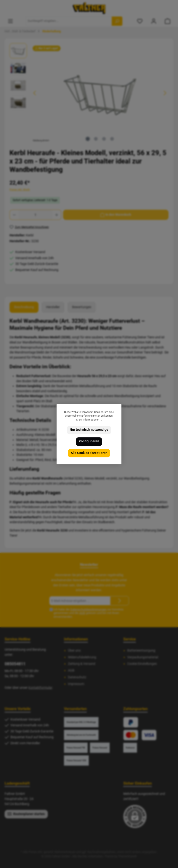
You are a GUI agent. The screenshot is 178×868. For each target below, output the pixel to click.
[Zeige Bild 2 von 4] (96, 139)
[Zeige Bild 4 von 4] (112, 139)
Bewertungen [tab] (82, 307)
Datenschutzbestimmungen (88, 609)
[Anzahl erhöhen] (57, 215)
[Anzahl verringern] (14, 215)
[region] (89, 93)
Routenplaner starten (26, 814)
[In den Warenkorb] (116, 215)
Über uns (74, 651)
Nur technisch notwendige (89, 430)
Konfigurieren (89, 441)
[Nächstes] (165, 93)
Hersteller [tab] (53, 307)
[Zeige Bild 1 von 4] (88, 139)
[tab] (24, 307)
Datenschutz (77, 677)
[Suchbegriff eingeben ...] (69, 21)
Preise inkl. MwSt (20, 190)
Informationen (76, 639)
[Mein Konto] (154, 21)
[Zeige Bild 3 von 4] (104, 139)
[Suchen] (117, 21)
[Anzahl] (35, 215)
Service (130, 639)
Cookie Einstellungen (142, 664)
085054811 (15, 664)
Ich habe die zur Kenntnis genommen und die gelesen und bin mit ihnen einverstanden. (89, 613)
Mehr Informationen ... (89, 419)
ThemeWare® (127, 856)
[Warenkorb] (168, 21)
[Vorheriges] (35, 93)
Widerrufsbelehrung (82, 657)
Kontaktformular (40, 688)
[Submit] (120, 601)
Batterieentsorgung (141, 651)
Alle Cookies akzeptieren (89, 453)
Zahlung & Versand (82, 664)
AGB (82, 613)
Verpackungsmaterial (143, 657)
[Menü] (10, 21)
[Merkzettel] (140, 21)
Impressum (76, 684)
